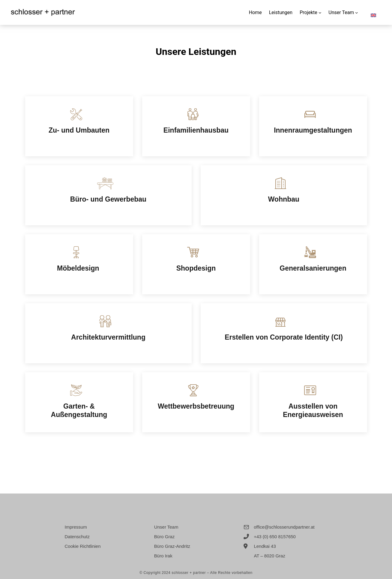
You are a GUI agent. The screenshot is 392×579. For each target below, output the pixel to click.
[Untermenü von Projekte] (320, 13)
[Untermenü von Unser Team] (357, 13)
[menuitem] (373, 12)
